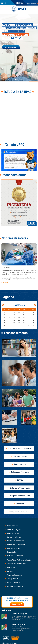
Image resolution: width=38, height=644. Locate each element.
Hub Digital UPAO (13, 548)
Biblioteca (10, 568)
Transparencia (12, 579)
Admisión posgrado (13, 530)
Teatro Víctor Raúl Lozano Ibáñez (18, 560)
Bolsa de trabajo (12, 533)
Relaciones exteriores (14, 556)
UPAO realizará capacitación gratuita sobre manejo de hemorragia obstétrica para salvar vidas (19, 273)
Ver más (5, 282)
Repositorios (11, 552)
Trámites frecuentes (14, 575)
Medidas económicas (14, 586)
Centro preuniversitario (15, 541)
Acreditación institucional (16, 564)
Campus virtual (12, 571)
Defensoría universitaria (15, 545)
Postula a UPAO (12, 526)
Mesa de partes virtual (14, 582)
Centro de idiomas (13, 537)
